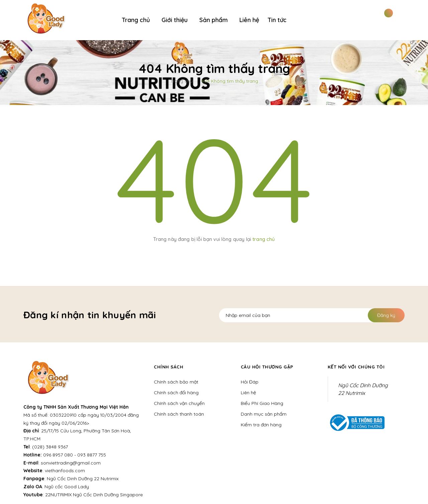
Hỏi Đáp (250, 382)
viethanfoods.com (65, 471)
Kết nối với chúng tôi (357, 367)
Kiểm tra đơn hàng (261, 425)
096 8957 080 (58, 455)
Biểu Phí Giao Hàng (262, 403)
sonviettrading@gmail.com (71, 463)
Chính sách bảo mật (176, 382)
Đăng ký (386, 315)
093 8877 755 (92, 455)
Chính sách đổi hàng (176, 393)
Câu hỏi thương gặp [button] (267, 367)
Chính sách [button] (169, 367)
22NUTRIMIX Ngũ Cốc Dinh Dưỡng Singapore (94, 495)
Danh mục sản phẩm (264, 414)
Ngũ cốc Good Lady (67, 487)
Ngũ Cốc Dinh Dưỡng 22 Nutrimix (83, 479)
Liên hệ (248, 393)
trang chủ (264, 239)
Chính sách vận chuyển (179, 403)
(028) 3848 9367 (50, 447)
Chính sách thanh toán (179, 414)
